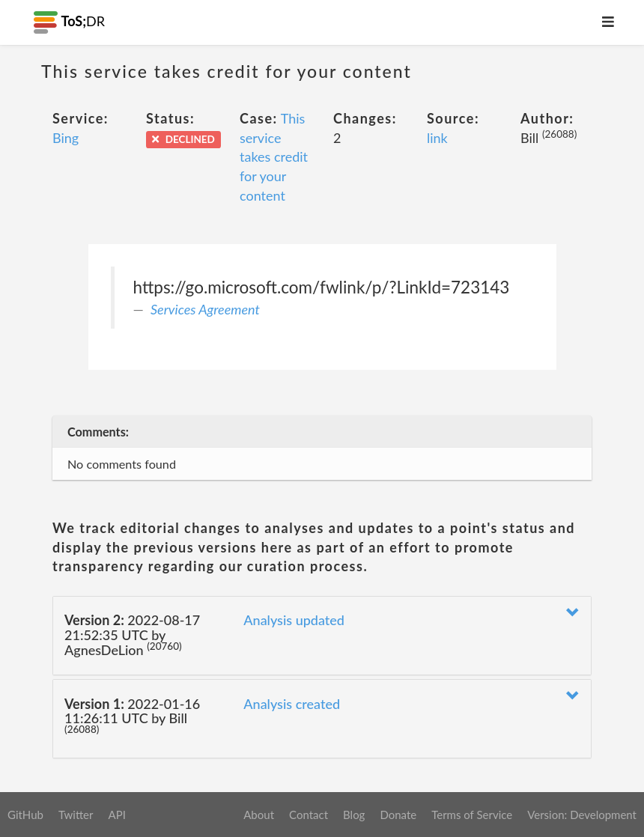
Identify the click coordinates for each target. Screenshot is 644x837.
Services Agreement (205, 309)
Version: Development (582, 815)
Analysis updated (294, 620)
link (437, 138)
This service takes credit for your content (274, 157)
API (116, 815)
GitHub (25, 815)
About (259, 815)
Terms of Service (472, 815)
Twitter (76, 815)
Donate (398, 815)
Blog (354, 815)
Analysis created (292, 704)
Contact (309, 815)
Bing (66, 138)
